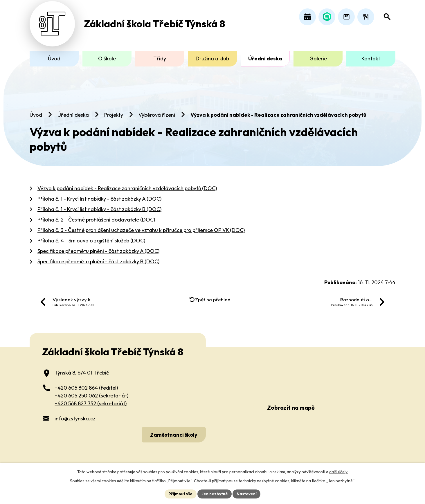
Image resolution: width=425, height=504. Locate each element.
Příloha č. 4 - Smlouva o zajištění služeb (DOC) (91, 237)
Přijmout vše (180, 494)
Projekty (114, 111)
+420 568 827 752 (91, 400)
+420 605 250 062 (91, 392)
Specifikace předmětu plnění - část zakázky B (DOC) (98, 258)
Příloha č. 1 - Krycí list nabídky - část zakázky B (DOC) (99, 205)
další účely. (339, 471)
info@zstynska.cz (75, 415)
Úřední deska (73, 111)
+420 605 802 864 (86, 384)
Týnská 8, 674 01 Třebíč (82, 369)
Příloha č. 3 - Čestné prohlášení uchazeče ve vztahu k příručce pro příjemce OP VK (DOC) (141, 226)
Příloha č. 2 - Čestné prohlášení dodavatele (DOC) (96, 216)
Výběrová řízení (157, 111)
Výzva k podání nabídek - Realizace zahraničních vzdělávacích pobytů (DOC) (127, 184)
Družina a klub (212, 59)
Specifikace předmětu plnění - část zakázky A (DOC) (98, 247)
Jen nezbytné (215, 494)
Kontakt (371, 59)
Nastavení (247, 494)
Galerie (318, 59)
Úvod (36, 111)
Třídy (160, 59)
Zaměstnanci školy (173, 431)
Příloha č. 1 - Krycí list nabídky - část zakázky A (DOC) (99, 195)
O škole (107, 59)
